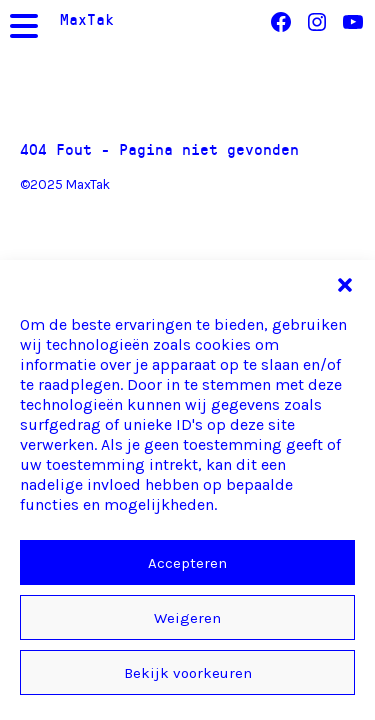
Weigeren (187, 618)
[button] (345, 285)
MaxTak (87, 18)
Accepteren (187, 563)
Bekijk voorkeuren (188, 673)
